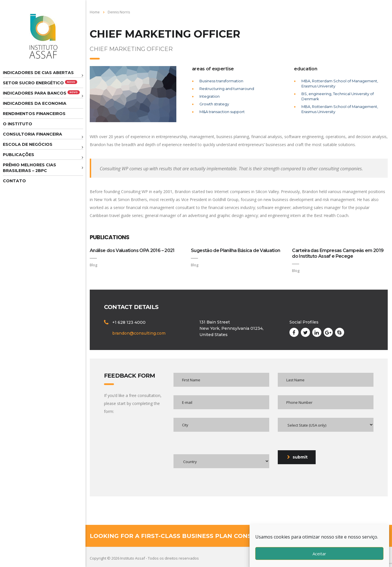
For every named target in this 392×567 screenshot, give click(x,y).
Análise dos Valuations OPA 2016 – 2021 (132, 250)
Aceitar (319, 554)
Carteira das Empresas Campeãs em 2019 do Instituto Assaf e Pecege (338, 253)
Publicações (19, 155)
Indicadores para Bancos (41, 93)
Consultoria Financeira (32, 134)
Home (95, 12)
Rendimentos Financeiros (34, 114)
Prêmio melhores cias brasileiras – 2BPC (29, 168)
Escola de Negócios (28, 144)
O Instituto (18, 124)
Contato (14, 181)
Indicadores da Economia (35, 103)
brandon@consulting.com (139, 333)
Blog (93, 265)
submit (297, 457)
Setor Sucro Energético (40, 83)
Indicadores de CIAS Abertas (38, 73)
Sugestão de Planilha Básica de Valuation (235, 250)
